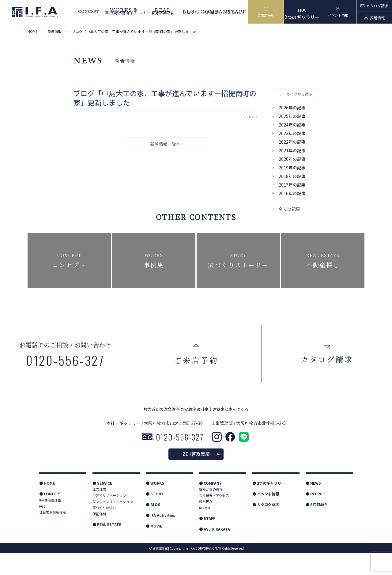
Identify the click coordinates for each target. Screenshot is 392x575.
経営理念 (206, 523)
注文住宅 (99, 511)
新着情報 (55, 31)
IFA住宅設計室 (50, 522)
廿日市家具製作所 (53, 534)
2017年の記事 (292, 185)
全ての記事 (289, 209)
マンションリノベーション (113, 523)
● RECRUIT (316, 515)
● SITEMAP (316, 526)
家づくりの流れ (104, 529)
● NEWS (313, 505)
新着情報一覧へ (165, 144)
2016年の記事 (292, 193)
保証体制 (99, 535)
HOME (32, 31)
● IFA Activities (160, 537)
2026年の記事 (292, 108)
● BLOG (153, 526)
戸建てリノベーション (109, 517)
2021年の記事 (292, 150)
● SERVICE (102, 505)
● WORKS (155, 505)
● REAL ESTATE (107, 546)
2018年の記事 (292, 176)
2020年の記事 (292, 159)
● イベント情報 (266, 515)
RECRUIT (206, 529)
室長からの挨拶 (211, 511)
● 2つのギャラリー (269, 505)
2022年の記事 (292, 142)
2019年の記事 (292, 168)
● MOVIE (154, 548)
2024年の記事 (292, 125)
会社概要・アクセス (214, 517)
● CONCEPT (50, 515)
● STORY (155, 515)
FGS (42, 528)
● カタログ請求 (266, 526)
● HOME (47, 505)
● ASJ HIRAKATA (215, 551)
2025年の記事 (292, 116)
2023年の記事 (292, 133)
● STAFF (207, 540)
